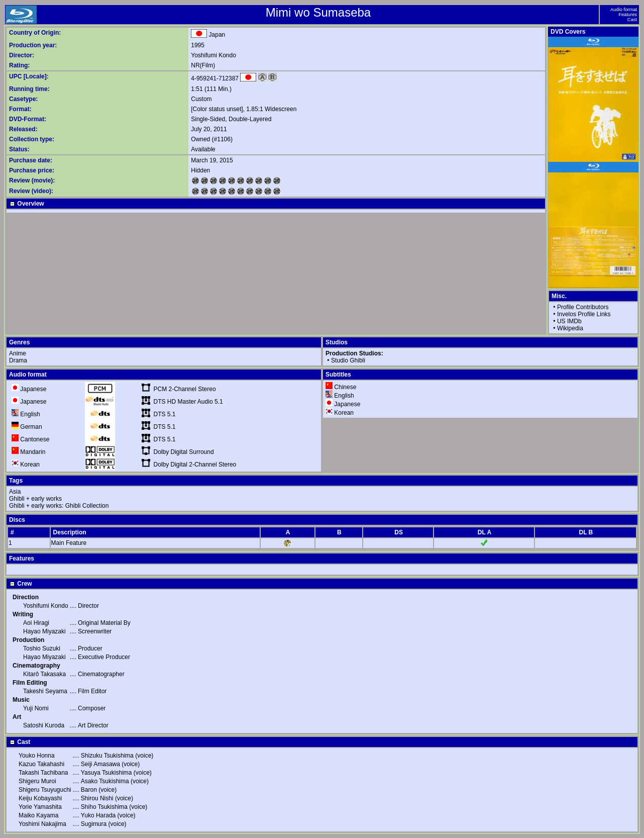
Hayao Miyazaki (44, 631)
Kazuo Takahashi (41, 764)
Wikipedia (570, 328)
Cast (632, 20)
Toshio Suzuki (42, 648)
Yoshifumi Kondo (213, 55)
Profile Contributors (583, 307)
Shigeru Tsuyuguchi (45, 790)
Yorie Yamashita (40, 807)
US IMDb (569, 321)
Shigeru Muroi (37, 781)
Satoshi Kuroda (44, 725)
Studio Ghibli (348, 360)
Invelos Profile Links (584, 314)
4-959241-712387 (215, 78)
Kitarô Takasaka (44, 674)
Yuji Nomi (36, 708)
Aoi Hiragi (36, 623)
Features (628, 15)
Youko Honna (37, 756)
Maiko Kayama (38, 815)
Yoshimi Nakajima (42, 824)
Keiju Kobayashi (40, 798)
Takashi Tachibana (43, 773)
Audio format (624, 10)
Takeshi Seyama (45, 691)
